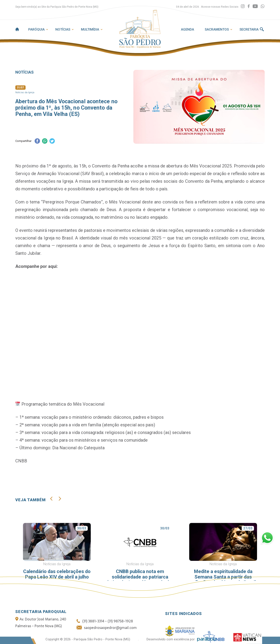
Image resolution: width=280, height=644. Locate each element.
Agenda (187, 29)
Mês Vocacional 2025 (211, 166)
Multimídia (90, 29)
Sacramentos (217, 29)
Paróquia (36, 29)
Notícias (63, 29)
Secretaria (249, 29)
